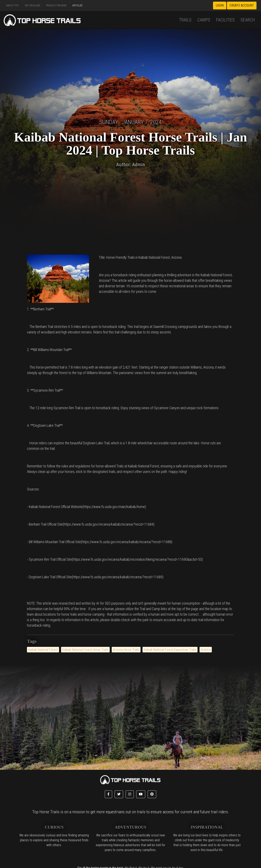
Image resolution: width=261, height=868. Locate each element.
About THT (12, 5)
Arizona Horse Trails (126, 650)
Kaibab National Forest (43, 650)
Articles (77, 5)
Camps (204, 20)
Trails (185, 20)
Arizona (206, 650)
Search (248, 20)
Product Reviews (56, 5)
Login (220, 5)
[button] (108, 794)
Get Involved (32, 5)
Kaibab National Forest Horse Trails (85, 650)
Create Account (242, 5)
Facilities (225, 20)
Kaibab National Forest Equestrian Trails (170, 650)
